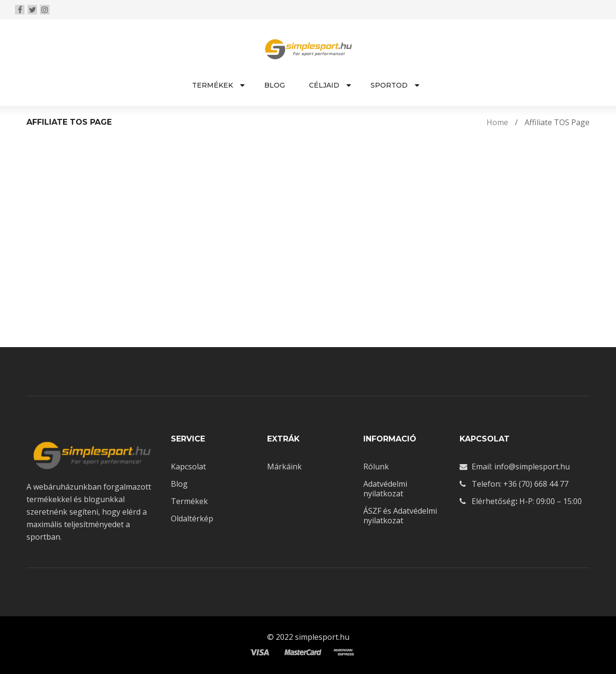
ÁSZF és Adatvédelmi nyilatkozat (400, 516)
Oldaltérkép (192, 518)
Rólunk (376, 467)
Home (497, 122)
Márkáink (284, 467)
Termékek (189, 501)
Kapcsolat (188, 467)
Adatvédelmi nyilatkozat (385, 489)
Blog (179, 484)
